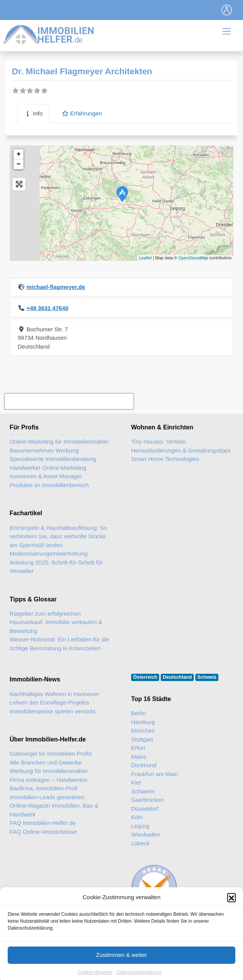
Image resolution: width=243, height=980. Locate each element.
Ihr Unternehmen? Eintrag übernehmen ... (69, 402)
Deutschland (177, 677)
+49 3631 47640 (47, 308)
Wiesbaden (146, 834)
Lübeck (140, 843)
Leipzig (140, 826)
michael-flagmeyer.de (56, 287)
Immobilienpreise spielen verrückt (52, 711)
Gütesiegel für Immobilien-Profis (51, 754)
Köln (137, 817)
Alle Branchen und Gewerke (46, 762)
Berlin (138, 713)
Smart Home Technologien (165, 459)
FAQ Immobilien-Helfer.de (43, 823)
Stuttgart (142, 739)
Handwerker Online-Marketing (48, 468)
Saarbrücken (147, 800)
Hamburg (143, 722)
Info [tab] (33, 113)
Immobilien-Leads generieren (47, 797)
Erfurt (138, 748)
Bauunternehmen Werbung (44, 450)
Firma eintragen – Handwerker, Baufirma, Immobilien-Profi (49, 784)
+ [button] (19, 154)
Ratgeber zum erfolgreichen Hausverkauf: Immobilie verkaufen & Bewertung (56, 622)
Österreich (145, 677)
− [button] (19, 164)
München (143, 730)
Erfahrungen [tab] (82, 113)
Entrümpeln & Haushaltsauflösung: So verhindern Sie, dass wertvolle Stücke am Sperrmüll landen (58, 536)
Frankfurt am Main (155, 774)
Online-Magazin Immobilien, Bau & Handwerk (54, 810)
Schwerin (143, 791)
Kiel (136, 782)
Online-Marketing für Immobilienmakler (59, 442)
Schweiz (207, 677)
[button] (231, 910)
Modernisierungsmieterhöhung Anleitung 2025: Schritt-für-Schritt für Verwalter (56, 562)
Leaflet (146, 258)
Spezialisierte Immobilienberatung (53, 459)
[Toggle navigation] (227, 10)
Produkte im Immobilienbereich (49, 485)
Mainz (139, 757)
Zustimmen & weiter (122, 967)
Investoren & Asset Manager (46, 476)
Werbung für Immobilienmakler (49, 771)
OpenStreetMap (193, 258)
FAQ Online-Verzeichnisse (43, 832)
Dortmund (144, 765)
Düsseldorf (145, 809)
